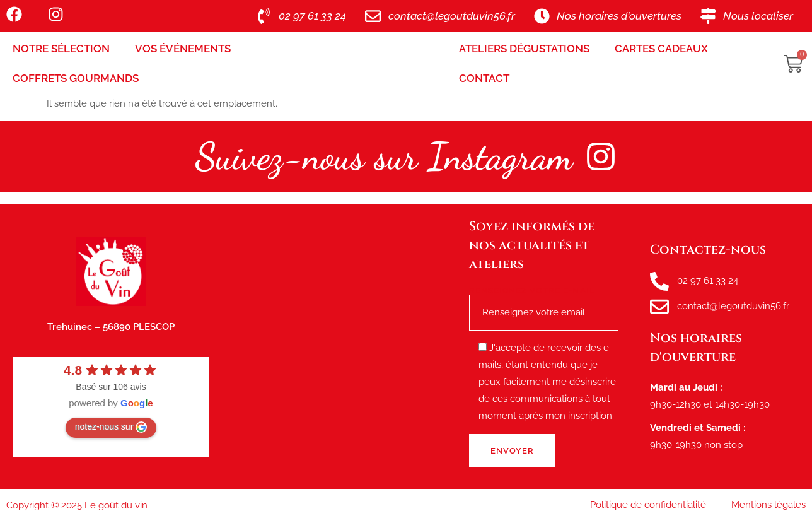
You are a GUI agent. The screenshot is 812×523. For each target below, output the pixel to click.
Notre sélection (61, 49)
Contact (484, 78)
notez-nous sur (111, 427)
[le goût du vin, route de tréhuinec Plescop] (339, 347)
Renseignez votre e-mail (544, 302)
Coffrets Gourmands (76, 78)
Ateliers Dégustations (524, 49)
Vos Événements (183, 49)
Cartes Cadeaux (661, 49)
